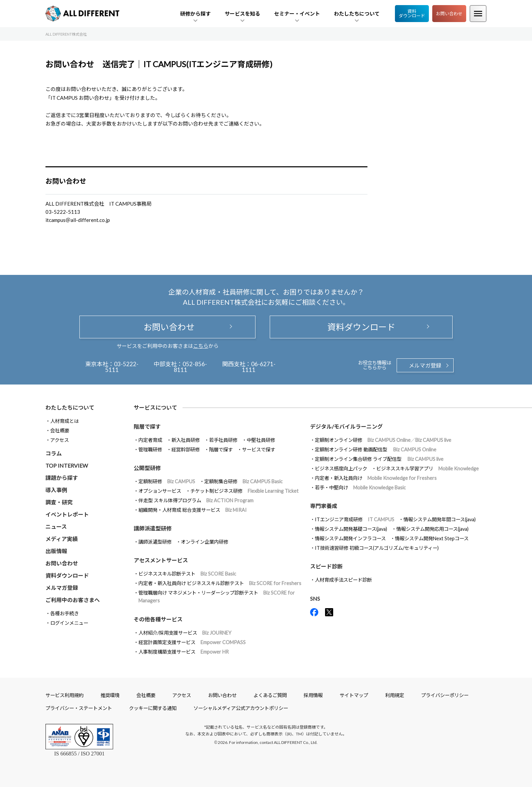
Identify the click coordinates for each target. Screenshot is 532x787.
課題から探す (62, 478)
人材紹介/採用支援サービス (185, 633)
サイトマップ (354, 695)
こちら (201, 346)
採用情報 (313, 695)
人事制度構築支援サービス (184, 652)
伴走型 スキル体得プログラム (196, 500)
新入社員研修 (186, 440)
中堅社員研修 (261, 440)
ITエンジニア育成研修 (355, 519)
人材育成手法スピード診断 (343, 580)
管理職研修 (150, 449)
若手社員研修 (223, 440)
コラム (54, 453)
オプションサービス (160, 491)
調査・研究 (59, 502)
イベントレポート (67, 514)
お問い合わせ (449, 14)
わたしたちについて (70, 407)
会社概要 (60, 430)
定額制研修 (167, 481)
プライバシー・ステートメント (79, 708)
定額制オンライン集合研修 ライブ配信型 (379, 459)
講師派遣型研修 (155, 542)
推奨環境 (110, 695)
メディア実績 (62, 539)
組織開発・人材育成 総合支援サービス (193, 510)
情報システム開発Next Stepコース (432, 538)
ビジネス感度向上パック (341, 469)
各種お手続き (64, 613)
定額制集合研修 (243, 481)
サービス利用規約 (64, 695)
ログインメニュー (69, 623)
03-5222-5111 (122, 367)
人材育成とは (64, 421)
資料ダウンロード (412, 13)
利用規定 (395, 695)
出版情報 (56, 551)
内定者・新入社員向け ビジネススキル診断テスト (220, 583)
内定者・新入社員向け (376, 478)
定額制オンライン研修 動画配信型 (376, 449)
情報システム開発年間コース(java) (440, 519)
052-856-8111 (191, 367)
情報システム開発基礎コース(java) (351, 529)
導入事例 (56, 490)
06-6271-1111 (259, 367)
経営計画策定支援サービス (192, 642)
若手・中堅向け (360, 488)
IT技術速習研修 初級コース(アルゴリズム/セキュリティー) (377, 548)
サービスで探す (259, 449)
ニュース (56, 527)
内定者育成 (150, 440)
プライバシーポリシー (445, 695)
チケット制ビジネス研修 (244, 491)
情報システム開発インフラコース (350, 538)
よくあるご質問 (270, 695)
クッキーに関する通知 (153, 708)
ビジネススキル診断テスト (187, 574)
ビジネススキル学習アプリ (427, 469)
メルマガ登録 (425, 365)
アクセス (60, 440)
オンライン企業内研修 (205, 542)
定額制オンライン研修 (383, 440)
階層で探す (221, 449)
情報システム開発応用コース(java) (432, 529)
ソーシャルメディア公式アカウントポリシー (241, 708)
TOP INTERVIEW (67, 465)
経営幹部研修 (186, 449)
